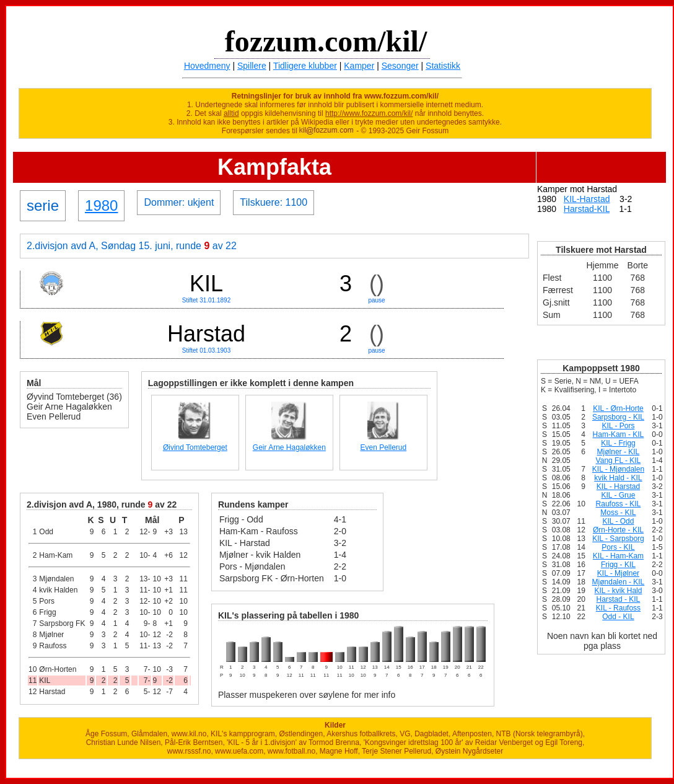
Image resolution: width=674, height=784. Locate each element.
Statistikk (443, 66)
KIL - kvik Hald (618, 591)
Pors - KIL (618, 547)
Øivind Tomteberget (195, 447)
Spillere (252, 66)
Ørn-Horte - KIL (618, 530)
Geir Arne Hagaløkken (289, 447)
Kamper (359, 66)
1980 (101, 205)
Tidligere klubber (305, 66)
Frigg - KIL (618, 565)
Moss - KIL (618, 513)
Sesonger (400, 66)
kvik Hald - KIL (618, 478)
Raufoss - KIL (619, 504)
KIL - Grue (618, 495)
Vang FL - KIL (619, 460)
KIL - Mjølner (618, 573)
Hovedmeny (207, 66)
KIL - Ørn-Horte (618, 408)
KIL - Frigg (618, 443)
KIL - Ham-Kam (618, 556)
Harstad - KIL (619, 599)
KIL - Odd (618, 521)
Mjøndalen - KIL (619, 582)
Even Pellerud (383, 447)
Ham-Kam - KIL (619, 434)
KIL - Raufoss (618, 608)
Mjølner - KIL (619, 452)
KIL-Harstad (587, 199)
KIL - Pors (619, 426)
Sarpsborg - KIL (618, 417)
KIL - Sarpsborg (618, 539)
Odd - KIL (618, 617)
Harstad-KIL (587, 209)
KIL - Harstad (618, 487)
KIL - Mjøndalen (618, 469)
